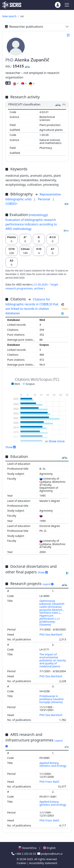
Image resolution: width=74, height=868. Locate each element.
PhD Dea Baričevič (51, 634)
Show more (55, 441)
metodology (38, 215)
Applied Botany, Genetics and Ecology (53, 764)
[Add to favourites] (68, 35)
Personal (44, 199)
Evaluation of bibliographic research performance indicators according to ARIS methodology (31, 224)
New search (9, 16)
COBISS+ (12, 204)
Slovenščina (27, 848)
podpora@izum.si (50, 854)
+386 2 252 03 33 (24, 854)
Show (11, 447)
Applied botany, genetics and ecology (53, 803)
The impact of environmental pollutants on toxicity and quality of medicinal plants (53, 660)
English (49, 848)
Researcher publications (24, 27)
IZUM (23, 859)
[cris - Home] (12, 5)
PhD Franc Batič (50, 782)
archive (39, 288)
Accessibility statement (43, 863)
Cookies (22, 863)
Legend (48, 584)
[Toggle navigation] (67, 5)
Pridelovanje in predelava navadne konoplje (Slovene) (52, 699)
